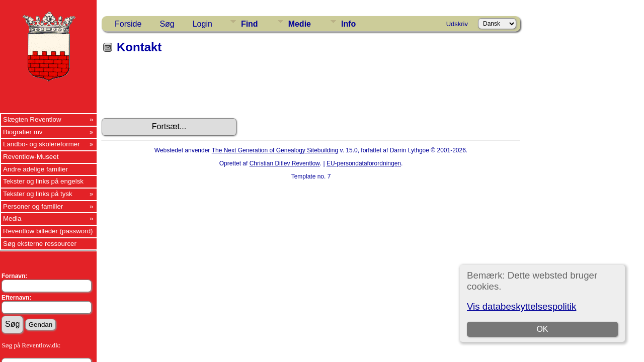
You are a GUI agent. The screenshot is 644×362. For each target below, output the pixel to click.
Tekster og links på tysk (38, 194)
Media (12, 218)
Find (250, 24)
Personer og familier (33, 206)
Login (203, 24)
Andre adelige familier (35, 169)
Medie (300, 24)
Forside (128, 24)
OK (542, 329)
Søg (167, 24)
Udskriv (457, 24)
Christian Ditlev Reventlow (285, 163)
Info (348, 24)
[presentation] (178, 89)
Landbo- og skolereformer (42, 144)
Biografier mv (23, 132)
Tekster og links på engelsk (43, 181)
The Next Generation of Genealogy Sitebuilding (275, 150)
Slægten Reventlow (32, 119)
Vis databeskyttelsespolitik (521, 306)
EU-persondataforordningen (364, 163)
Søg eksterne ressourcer (40, 244)
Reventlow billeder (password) (48, 231)
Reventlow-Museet (31, 157)
